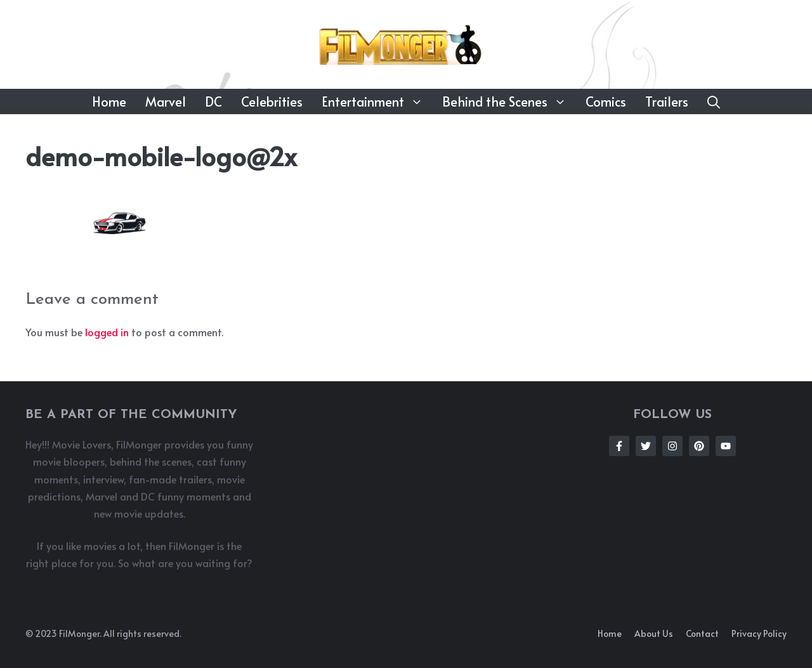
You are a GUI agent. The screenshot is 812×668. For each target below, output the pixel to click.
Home (109, 102)
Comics (606, 102)
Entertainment (377, 102)
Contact (702, 633)
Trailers (667, 102)
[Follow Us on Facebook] (619, 446)
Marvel (166, 102)
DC (213, 102)
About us (654, 633)
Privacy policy (759, 633)
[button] (714, 102)
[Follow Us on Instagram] (672, 446)
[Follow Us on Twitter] (646, 446)
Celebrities (272, 102)
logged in (107, 332)
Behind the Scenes (509, 102)
